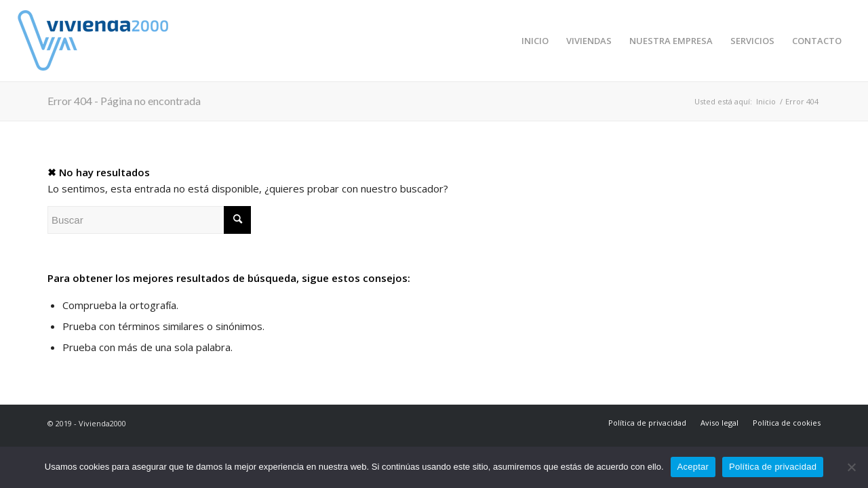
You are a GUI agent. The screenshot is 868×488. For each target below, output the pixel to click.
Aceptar (693, 467)
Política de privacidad (773, 467)
